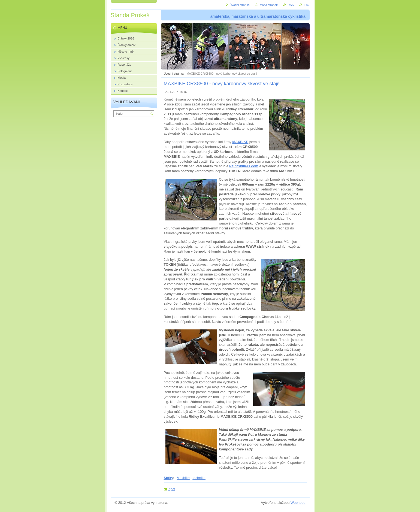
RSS (291, 5)
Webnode (298, 503)
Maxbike (183, 478)
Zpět (172, 489)
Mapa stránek (269, 5)
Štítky (169, 478)
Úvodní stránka (174, 74)
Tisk (307, 5)
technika (199, 478)
